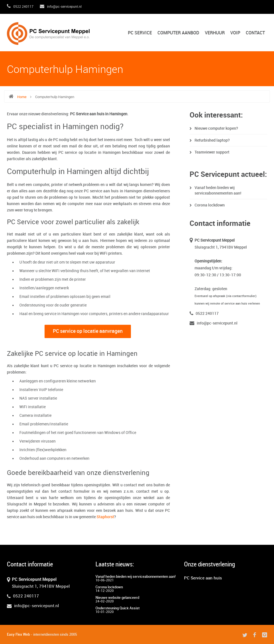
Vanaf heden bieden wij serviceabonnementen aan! (135, 577)
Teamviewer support (212, 152)
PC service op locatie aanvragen (88, 331)
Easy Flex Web (18, 635)
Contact (255, 33)
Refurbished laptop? (212, 140)
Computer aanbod (178, 33)
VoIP (235, 33)
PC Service (140, 33)
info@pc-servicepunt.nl (61, 7)
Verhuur (215, 33)
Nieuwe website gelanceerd (117, 598)
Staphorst (105, 517)
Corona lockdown (210, 205)
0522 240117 (20, 7)
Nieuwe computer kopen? (216, 128)
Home (22, 97)
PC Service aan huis (203, 578)
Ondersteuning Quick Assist (117, 608)
